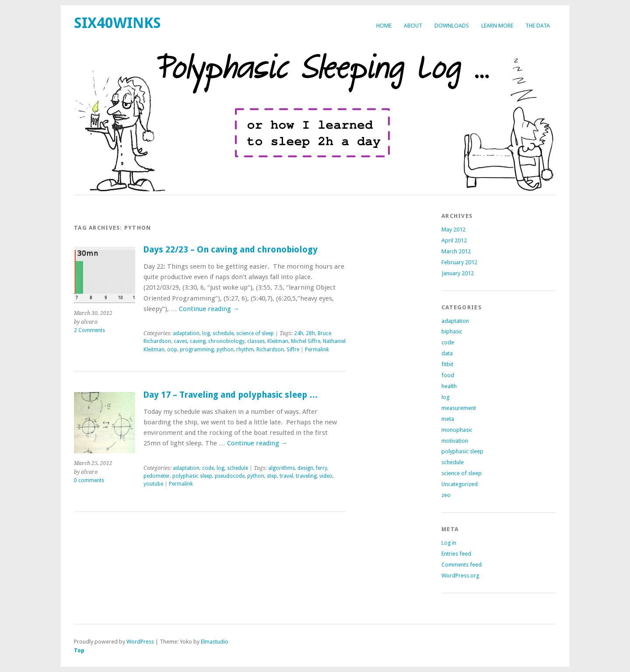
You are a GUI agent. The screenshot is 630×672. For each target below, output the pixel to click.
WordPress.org (460, 576)
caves (180, 341)
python (225, 350)
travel (286, 476)
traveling (306, 476)
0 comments (89, 480)
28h (310, 333)
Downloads (452, 26)
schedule (223, 333)
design (305, 468)
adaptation (186, 333)
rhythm (245, 350)
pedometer (157, 476)
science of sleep (255, 333)
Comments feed (462, 565)
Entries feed (456, 554)
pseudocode (230, 476)
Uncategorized (460, 484)
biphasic (452, 331)
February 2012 (459, 262)
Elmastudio (215, 642)
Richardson (270, 350)
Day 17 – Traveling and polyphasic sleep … (231, 395)
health (449, 386)
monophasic (457, 430)
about (413, 26)
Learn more (497, 26)
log (206, 333)
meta (448, 419)
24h (299, 333)
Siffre (293, 350)
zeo (446, 495)
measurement (459, 408)
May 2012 (453, 229)
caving (198, 341)
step (272, 476)
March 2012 (456, 251)
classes (256, 341)
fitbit (447, 364)
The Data (538, 26)
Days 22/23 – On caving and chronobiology (230, 250)
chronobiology (226, 341)
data (447, 353)
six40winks (117, 23)
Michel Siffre (306, 341)
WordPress (140, 642)
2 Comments (89, 330)
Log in (449, 543)
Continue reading (209, 309)
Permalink (317, 350)
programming (197, 350)
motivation (455, 441)
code (208, 468)
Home (384, 26)
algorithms (282, 468)
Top (79, 650)
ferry (322, 468)
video (326, 476)
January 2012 (458, 273)
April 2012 (454, 240)
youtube (153, 484)
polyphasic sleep (192, 476)
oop (172, 350)
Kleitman (278, 341)
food (448, 375)
